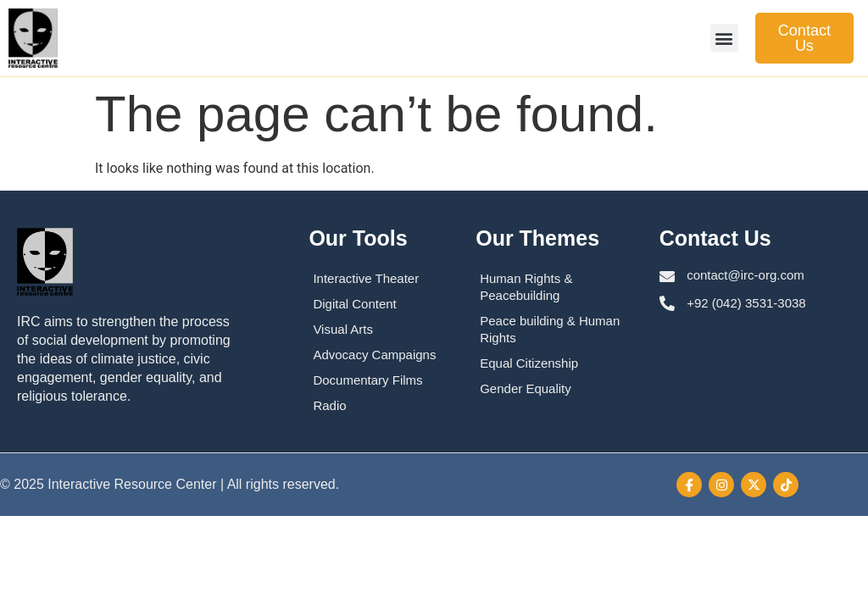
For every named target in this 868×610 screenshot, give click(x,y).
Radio (329, 405)
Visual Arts (343, 329)
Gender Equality (526, 388)
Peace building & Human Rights (550, 329)
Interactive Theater (366, 278)
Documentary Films (367, 380)
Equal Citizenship (529, 363)
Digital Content (354, 304)
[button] (724, 38)
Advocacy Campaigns (374, 355)
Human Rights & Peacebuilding (526, 287)
